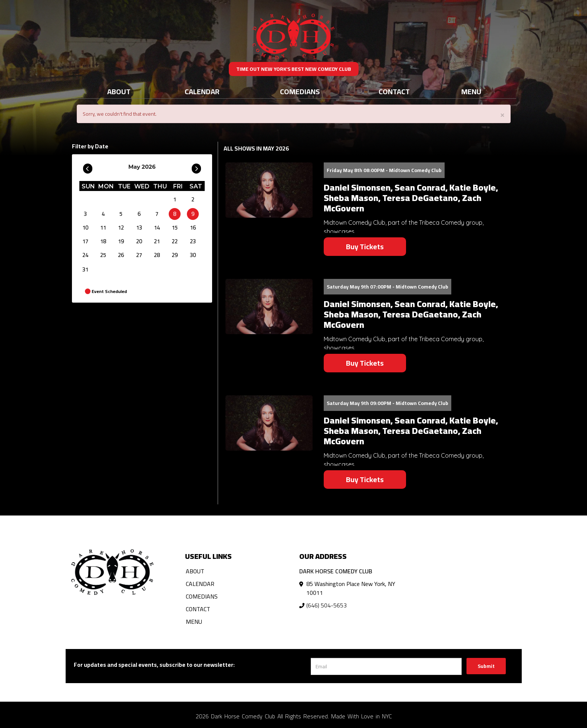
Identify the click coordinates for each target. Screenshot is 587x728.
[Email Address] (386, 666)
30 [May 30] (193, 255)
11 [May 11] (103, 228)
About (119, 91)
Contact (394, 91)
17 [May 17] (85, 241)
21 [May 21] (157, 241)
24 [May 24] (85, 255)
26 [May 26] (121, 255)
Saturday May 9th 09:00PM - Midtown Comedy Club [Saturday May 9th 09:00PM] (388, 403)
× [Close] (502, 114)
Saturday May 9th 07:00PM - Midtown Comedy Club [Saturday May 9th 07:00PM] (388, 287)
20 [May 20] (139, 241)
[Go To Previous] (88, 167)
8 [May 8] (175, 214)
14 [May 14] (157, 228)
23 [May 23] (193, 241)
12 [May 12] (121, 228)
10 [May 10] (85, 228)
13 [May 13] (139, 228)
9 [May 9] (193, 214)
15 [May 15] (175, 228)
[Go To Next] (196, 167)
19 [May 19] (121, 241)
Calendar (202, 91)
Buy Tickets (365, 246)
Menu (471, 91)
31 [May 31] (85, 269)
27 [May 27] (139, 255)
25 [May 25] (103, 255)
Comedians (300, 91)
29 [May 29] (175, 255)
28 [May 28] (157, 255)
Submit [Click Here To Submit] (486, 666)
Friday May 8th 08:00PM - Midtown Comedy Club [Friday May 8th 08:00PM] (384, 170)
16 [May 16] (193, 228)
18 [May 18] (103, 241)
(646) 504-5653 (327, 605)
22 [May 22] (175, 241)
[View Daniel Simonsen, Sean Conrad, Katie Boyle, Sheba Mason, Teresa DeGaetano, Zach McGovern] (269, 190)
